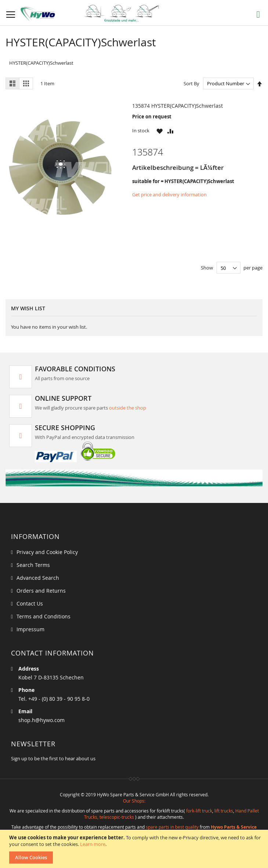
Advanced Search (38, 578)
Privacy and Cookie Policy (47, 552)
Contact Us (30, 603)
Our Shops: (134, 801)
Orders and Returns (41, 591)
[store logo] (95, 13)
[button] (160, 131)
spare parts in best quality (172, 827)
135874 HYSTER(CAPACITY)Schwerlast (178, 106)
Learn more (93, 844)
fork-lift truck (199, 811)
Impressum (30, 629)
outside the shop (128, 408)
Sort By (191, 83)
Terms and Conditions (44, 616)
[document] (135, 849)
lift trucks (224, 811)
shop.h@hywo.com (41, 720)
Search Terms (33, 565)
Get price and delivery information (169, 194)
